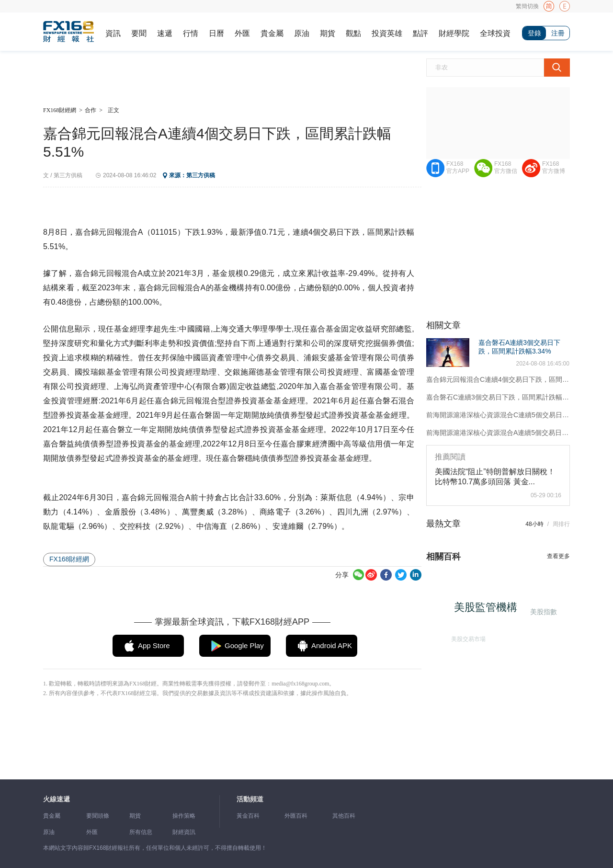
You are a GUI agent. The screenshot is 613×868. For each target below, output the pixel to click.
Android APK (332, 645)
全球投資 (495, 33)
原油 (302, 33)
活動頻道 (250, 799)
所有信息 (141, 832)
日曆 (216, 33)
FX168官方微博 (554, 167)
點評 (420, 33)
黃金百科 (248, 816)
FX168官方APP (458, 167)
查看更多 (558, 556)
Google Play (244, 645)
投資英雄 (387, 33)
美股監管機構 (488, 610)
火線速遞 (57, 799)
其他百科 (344, 816)
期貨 (328, 33)
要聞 (139, 33)
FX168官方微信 (506, 167)
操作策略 (184, 816)
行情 (191, 33)
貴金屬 (272, 33)
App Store (154, 645)
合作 (91, 110)
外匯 (242, 33)
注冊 (558, 33)
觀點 (353, 33)
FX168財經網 (60, 110)
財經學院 (454, 33)
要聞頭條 (98, 816)
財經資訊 (184, 832)
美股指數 (543, 611)
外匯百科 (296, 816)
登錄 (534, 33)
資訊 (113, 33)
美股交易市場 (467, 638)
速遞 (165, 33)
